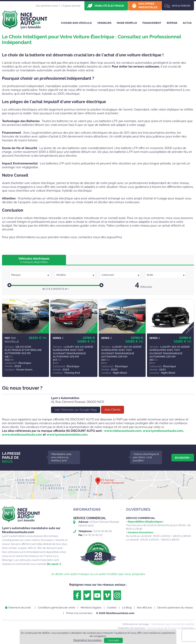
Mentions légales (91, 608)
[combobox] (30, 275)
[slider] (9, 285)
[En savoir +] (54, 564)
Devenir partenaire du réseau (175, 608)
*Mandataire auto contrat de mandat (172, 624)
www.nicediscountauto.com (22, 435)
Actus (187, 23)
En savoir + (183, 458)
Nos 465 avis (144, 608)
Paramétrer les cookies (88, 640)
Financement (152, 23)
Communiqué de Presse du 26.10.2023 (170, 628)
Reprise (172, 23)
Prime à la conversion (79, 613)
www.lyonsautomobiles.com (67, 435)
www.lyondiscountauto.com (163, 431)
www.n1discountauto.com (123, 431)
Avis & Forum (181, 6)
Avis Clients (112, 410)
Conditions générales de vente (56, 608)
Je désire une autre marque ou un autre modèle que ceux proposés (98, 574)
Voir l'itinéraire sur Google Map (76, 410)
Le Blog (127, 608)
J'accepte (113, 640)
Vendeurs (104, 23)
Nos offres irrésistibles (148, 5)
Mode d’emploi (127, 23)
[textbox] (30, 275)
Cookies (112, 608)
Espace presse (72, 6)
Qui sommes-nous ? (48, 6)
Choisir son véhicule (76, 23)
